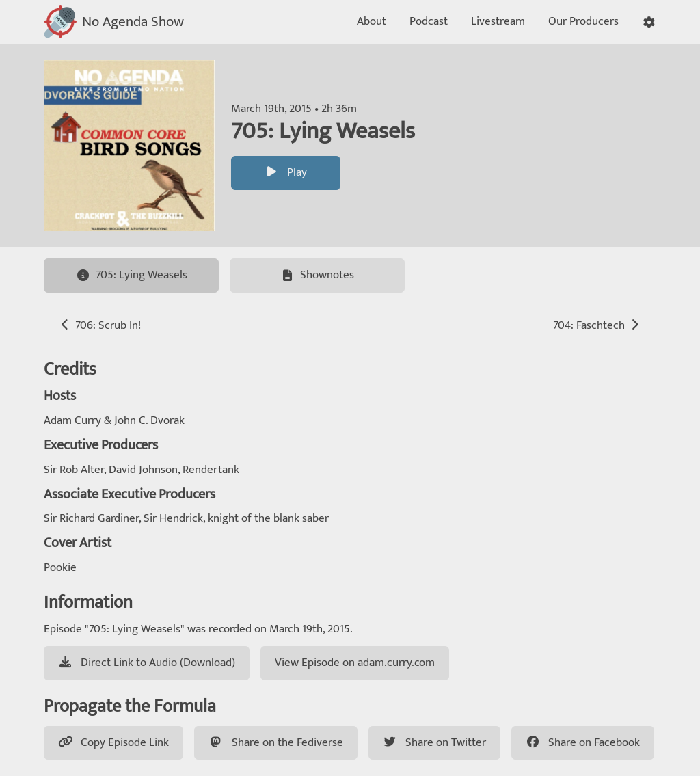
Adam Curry (72, 420)
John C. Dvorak (149, 420)
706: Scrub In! (99, 325)
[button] (649, 22)
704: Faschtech (597, 325)
